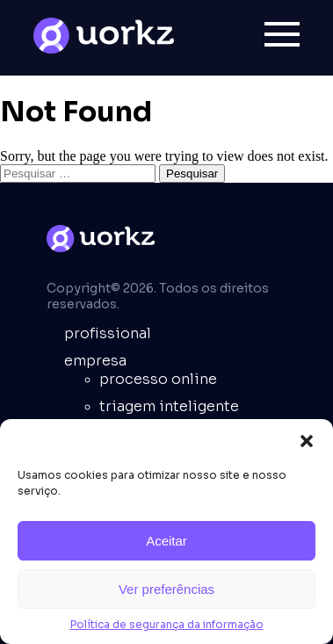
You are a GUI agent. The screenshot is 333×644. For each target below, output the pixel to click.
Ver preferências (166, 589)
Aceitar (166, 541)
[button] (307, 441)
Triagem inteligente (169, 406)
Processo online (158, 379)
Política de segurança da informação (167, 624)
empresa (95, 361)
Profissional (108, 333)
